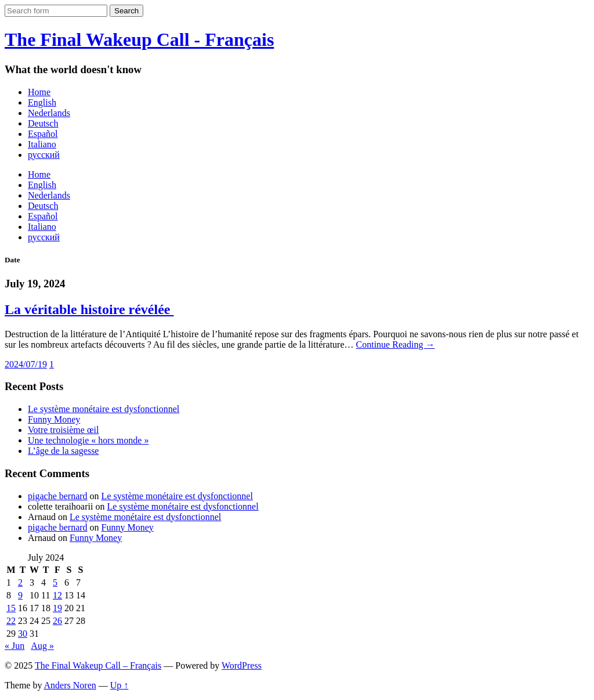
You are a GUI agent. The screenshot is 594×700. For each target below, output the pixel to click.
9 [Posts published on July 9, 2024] (20, 595)
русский (44, 155)
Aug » (42, 646)
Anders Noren (70, 685)
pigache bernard (58, 496)
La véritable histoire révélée (89, 309)
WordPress (242, 665)
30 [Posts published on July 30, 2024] (23, 634)
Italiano (42, 144)
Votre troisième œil (63, 430)
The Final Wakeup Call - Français (139, 39)
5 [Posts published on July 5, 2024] (55, 582)
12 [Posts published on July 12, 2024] (57, 595)
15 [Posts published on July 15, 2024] (11, 608)
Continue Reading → (396, 344)
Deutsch (43, 123)
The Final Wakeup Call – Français (98, 665)
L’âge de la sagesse (63, 451)
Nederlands (49, 113)
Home (39, 92)
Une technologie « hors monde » (88, 440)
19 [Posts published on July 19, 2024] (57, 608)
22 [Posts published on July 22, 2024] (11, 621)
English (42, 102)
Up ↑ (119, 685)
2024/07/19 (26, 364)
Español (43, 134)
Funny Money (54, 419)
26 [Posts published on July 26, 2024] (57, 621)
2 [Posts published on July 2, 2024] (20, 582)
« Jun (15, 646)
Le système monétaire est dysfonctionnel (104, 409)
